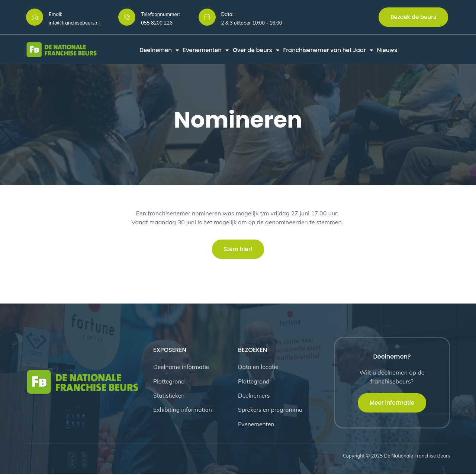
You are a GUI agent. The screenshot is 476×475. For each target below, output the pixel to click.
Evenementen (206, 50)
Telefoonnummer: (160, 14)
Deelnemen (159, 50)
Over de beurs (256, 50)
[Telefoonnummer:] (127, 17)
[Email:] (35, 17)
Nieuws (387, 50)
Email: (55, 14)
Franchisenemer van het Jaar (328, 50)
